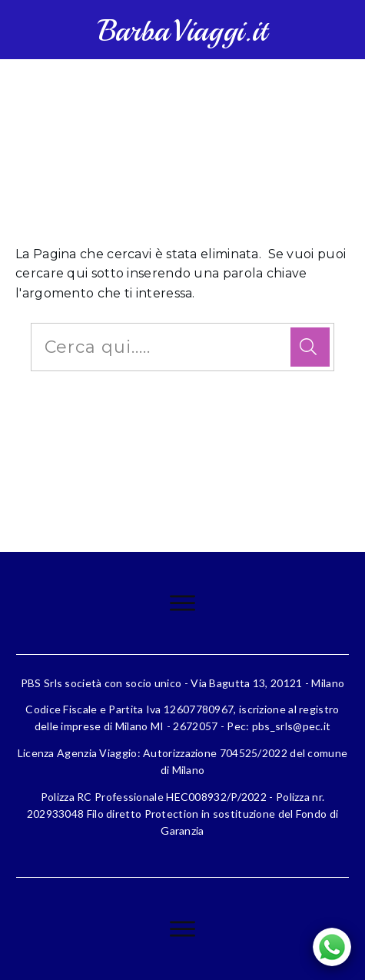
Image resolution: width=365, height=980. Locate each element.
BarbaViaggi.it (182, 31)
